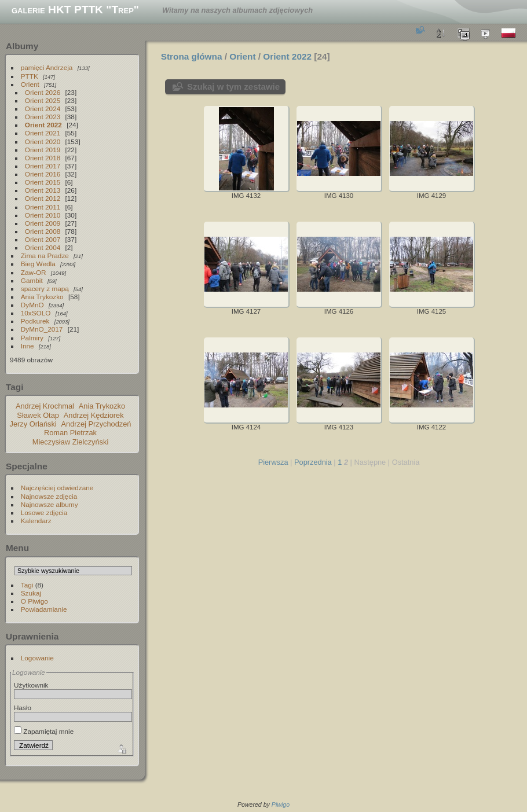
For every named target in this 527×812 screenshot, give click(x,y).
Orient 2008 (43, 231)
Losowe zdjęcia (44, 512)
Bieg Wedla (38, 264)
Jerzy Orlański (33, 424)
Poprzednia (313, 462)
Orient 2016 (43, 174)
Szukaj (31, 593)
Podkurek (35, 321)
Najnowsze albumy (50, 504)
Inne (28, 346)
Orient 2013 (43, 190)
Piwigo (281, 804)
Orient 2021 (43, 133)
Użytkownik (31, 685)
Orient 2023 (43, 117)
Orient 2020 (43, 142)
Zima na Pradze (45, 256)
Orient (30, 84)
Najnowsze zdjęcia (49, 496)
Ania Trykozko (42, 297)
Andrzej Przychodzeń (96, 424)
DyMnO (32, 305)
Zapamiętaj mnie (44, 731)
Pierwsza (273, 462)
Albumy (22, 46)
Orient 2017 (43, 166)
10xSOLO (36, 313)
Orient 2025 (43, 100)
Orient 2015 (43, 182)
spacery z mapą (45, 289)
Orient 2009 (43, 223)
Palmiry (32, 338)
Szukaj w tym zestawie (233, 87)
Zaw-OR (34, 272)
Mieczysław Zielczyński (71, 442)
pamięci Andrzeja (47, 67)
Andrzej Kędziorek (94, 415)
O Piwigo (34, 601)
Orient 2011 (43, 207)
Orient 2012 (43, 198)
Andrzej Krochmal (45, 406)
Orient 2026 (43, 92)
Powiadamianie (44, 609)
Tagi (27, 585)
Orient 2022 (43, 125)
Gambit (32, 280)
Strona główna (192, 56)
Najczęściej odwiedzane (57, 488)
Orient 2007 (43, 239)
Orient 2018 (43, 158)
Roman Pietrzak (70, 433)
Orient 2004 (43, 247)
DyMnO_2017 (42, 329)
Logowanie (37, 658)
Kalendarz (36, 521)
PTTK (30, 76)
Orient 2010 (43, 215)
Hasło (23, 708)
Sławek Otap (38, 415)
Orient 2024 (43, 109)
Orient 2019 (43, 150)
